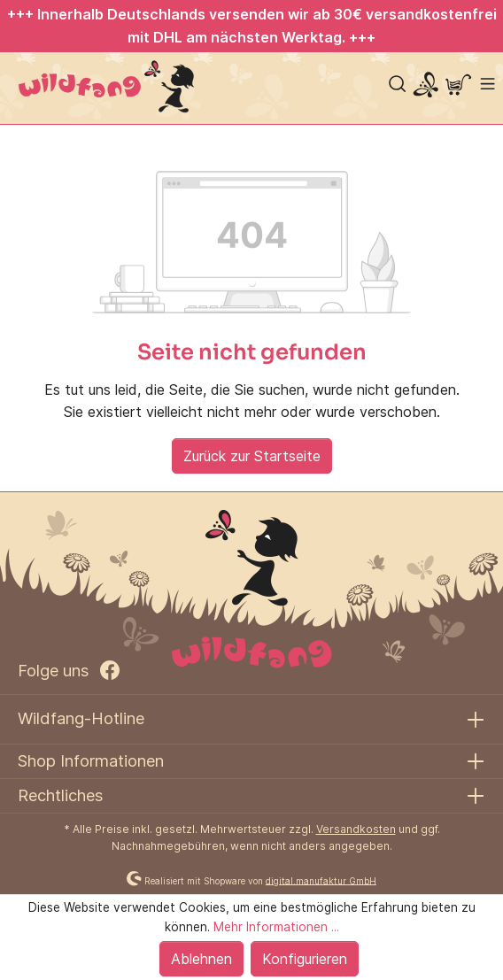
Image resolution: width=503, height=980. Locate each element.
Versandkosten (356, 829)
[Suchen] (397, 83)
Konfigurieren (305, 959)
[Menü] (488, 83)
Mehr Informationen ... (276, 927)
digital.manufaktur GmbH (321, 880)
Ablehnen (201, 959)
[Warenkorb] (458, 86)
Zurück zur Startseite (252, 456)
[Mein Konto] (426, 86)
